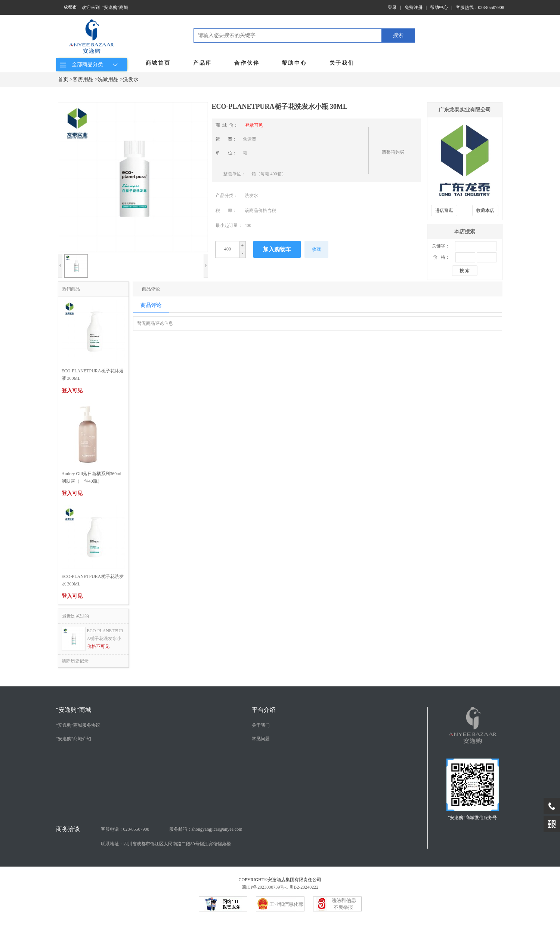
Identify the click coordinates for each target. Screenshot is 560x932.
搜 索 (465, 271)
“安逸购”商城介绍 (74, 739)
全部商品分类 (90, 64)
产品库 (202, 63)
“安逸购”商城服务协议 (78, 725)
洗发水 (131, 79)
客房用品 (83, 79)
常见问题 (261, 739)
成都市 (70, 7)
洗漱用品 (108, 79)
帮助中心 (439, 7)
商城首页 (158, 63)
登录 (392, 7)
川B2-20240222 (304, 887)
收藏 (316, 249)
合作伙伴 (247, 63)
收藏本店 (485, 210)
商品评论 (151, 289)
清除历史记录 (75, 661)
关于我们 (342, 63)
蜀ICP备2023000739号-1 (265, 887)
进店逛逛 (444, 210)
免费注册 (414, 7)
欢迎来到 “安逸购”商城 (105, 7)
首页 (63, 79)
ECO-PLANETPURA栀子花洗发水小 (105, 635)
